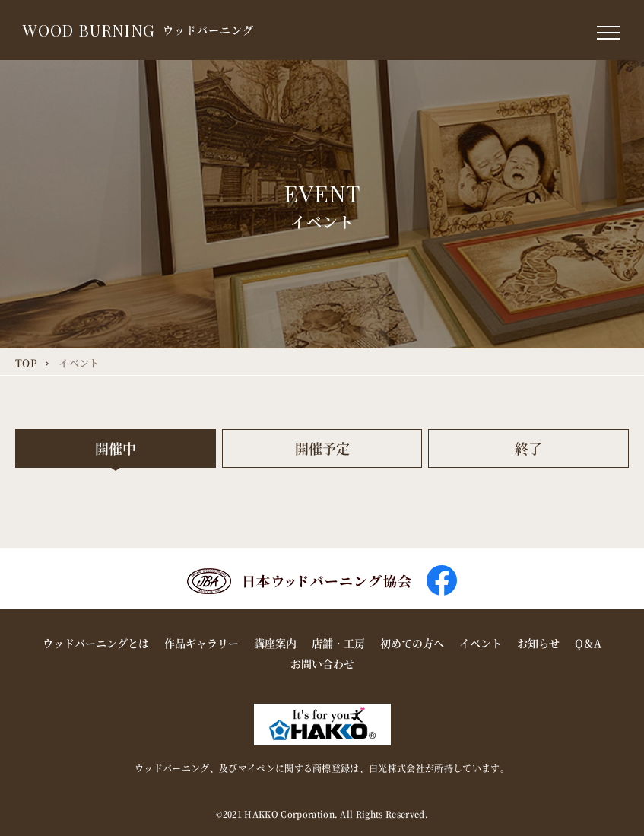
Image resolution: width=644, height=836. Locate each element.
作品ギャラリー (201, 643)
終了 (528, 448)
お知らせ (538, 643)
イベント (481, 643)
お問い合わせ (322, 663)
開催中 (116, 448)
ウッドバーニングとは (96, 643)
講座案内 (275, 643)
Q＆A (588, 643)
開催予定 (322, 448)
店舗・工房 (338, 643)
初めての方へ (412, 643)
